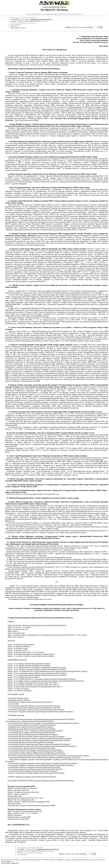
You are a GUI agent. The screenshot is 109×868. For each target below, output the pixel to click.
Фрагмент (13, 23)
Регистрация (30, 14)
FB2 (17, 26)
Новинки (52, 14)
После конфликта (16, 24)
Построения (72, 14)
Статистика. (44, 21)
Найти (37, 14)
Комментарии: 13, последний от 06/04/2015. (24, 18)
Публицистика (32, 23)
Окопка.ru (80, 14)
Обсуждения (44, 14)
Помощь (64, 14)
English (58, 14)
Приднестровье (22, 23)
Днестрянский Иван (54, 7)
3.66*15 (75, 27)
